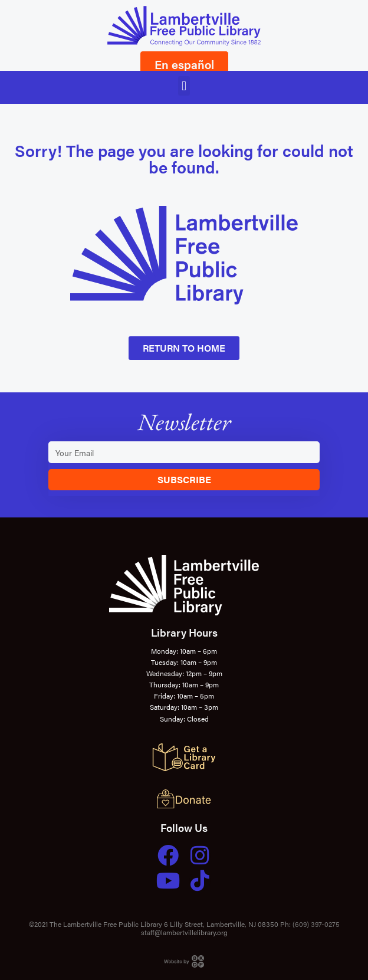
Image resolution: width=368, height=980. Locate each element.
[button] (184, 86)
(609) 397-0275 (316, 924)
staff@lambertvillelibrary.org (184, 932)
